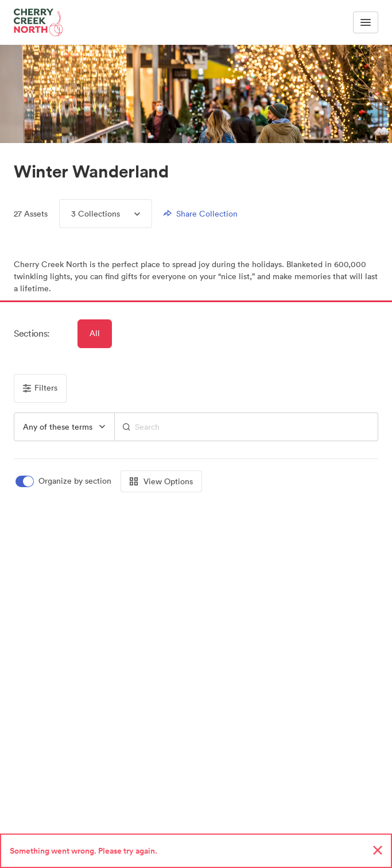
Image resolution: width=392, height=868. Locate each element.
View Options (161, 481)
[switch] (64, 481)
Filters (40, 388)
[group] (64, 427)
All (95, 333)
